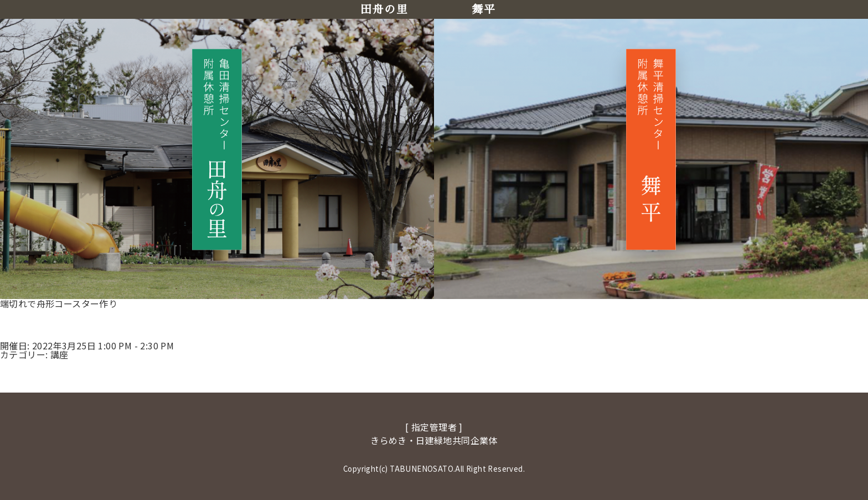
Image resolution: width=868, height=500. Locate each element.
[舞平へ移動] (651, 149)
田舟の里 (384, 9)
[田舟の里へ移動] (217, 149)
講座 (60, 354)
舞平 (484, 9)
